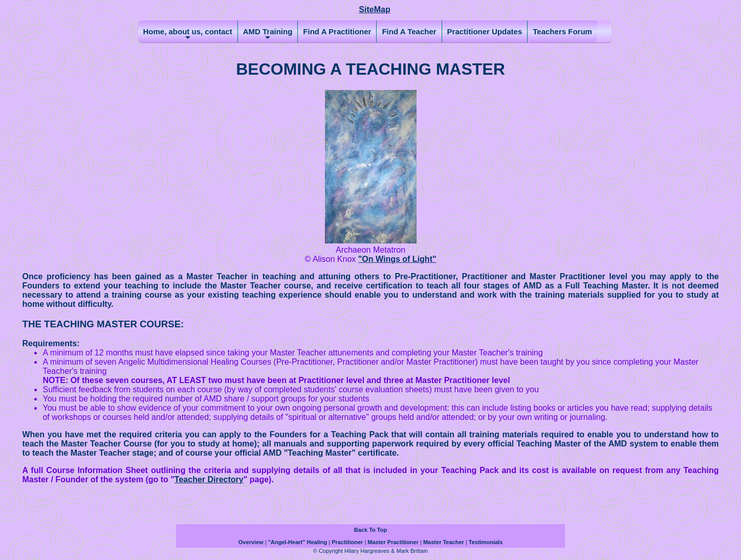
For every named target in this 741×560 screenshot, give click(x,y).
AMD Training (268, 35)
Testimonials (486, 542)
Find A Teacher (409, 31)
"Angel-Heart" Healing (298, 542)
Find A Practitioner (337, 31)
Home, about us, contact (188, 35)
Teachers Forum (562, 31)
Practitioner (347, 542)
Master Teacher (444, 542)
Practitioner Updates (485, 31)
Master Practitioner (393, 542)
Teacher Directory (209, 479)
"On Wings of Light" (397, 259)
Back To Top (370, 530)
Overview (251, 542)
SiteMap (374, 9)
